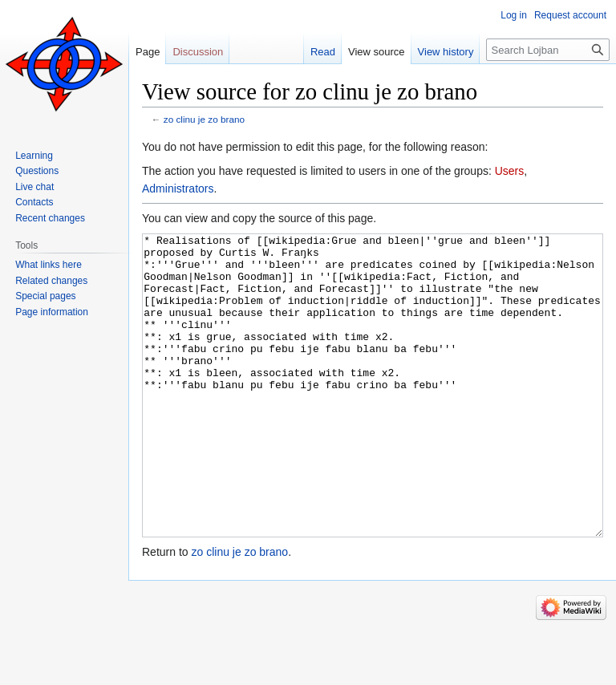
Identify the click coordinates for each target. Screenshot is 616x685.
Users (510, 171)
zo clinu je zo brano (204, 119)
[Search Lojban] (548, 50)
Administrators (178, 188)
